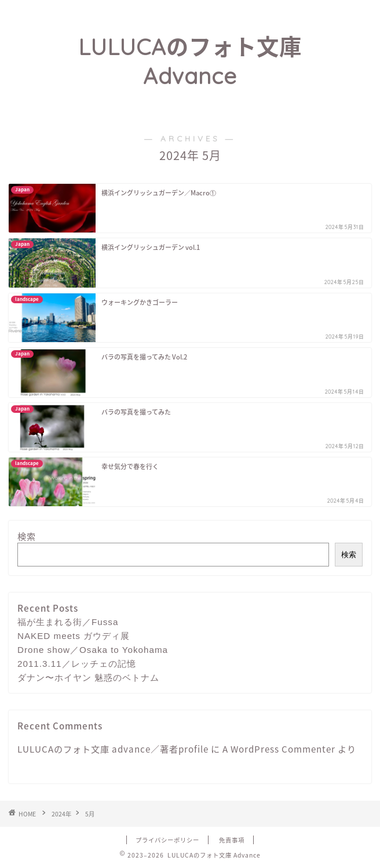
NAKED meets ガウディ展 (74, 636)
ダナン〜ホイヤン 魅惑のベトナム (88, 678)
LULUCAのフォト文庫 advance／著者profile (113, 749)
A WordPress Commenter (279, 749)
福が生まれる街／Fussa (68, 622)
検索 (27, 536)
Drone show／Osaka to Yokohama (93, 650)
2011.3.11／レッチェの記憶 (77, 664)
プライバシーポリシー (167, 840)
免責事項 (232, 840)
